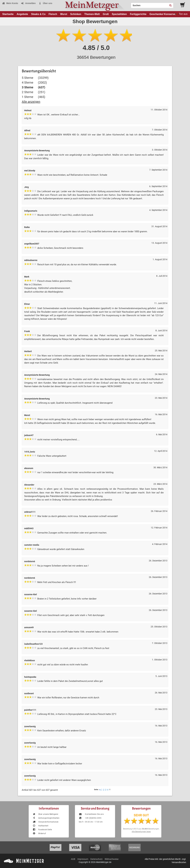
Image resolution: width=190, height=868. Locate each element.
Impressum (83, 859)
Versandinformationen (46, 822)
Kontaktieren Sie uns (91, 814)
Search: (129, 4)
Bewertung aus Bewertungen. (141, 829)
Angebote (22, 14)
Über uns (45, 3)
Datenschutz (96, 859)
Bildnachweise (112, 859)
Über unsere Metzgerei (45, 814)
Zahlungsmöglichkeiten (46, 818)
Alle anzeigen (31, 102)
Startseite (8, 14)
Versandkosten (179, 862)
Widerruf (39, 833)
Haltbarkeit (40, 826)
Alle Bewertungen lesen (141, 832)
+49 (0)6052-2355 (90, 818)
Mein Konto (10, 3)
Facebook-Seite (42, 830)
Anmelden (28, 3)
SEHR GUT (141, 815)
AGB (73, 859)
